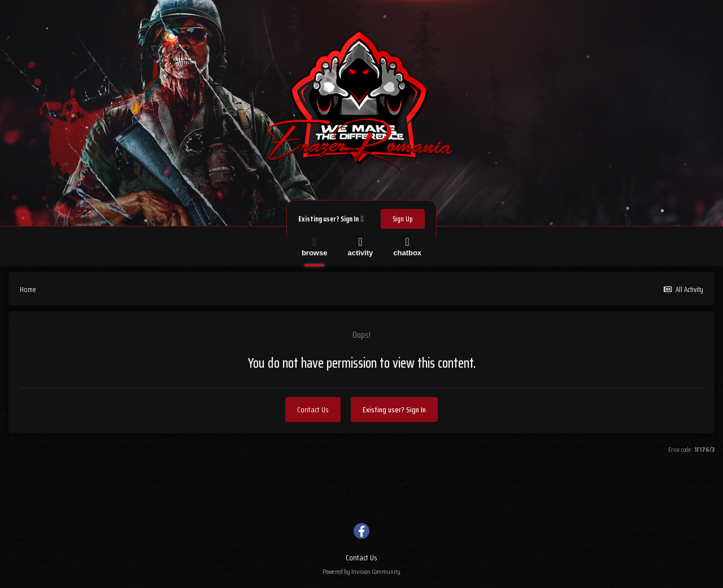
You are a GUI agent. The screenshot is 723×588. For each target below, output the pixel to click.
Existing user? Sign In (331, 219)
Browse (315, 246)
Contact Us (313, 410)
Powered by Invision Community (361, 571)
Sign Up (403, 219)
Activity (360, 246)
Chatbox (407, 246)
